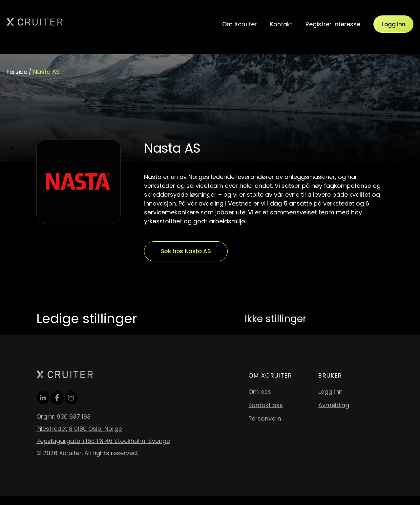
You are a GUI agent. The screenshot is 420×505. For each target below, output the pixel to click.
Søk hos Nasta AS (186, 251)
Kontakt (281, 24)
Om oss (260, 392)
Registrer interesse (333, 24)
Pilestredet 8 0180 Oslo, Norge (79, 429)
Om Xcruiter (240, 24)
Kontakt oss (266, 405)
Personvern (265, 418)
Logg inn (393, 24)
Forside (17, 72)
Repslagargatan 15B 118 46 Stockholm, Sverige (103, 441)
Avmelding (334, 405)
